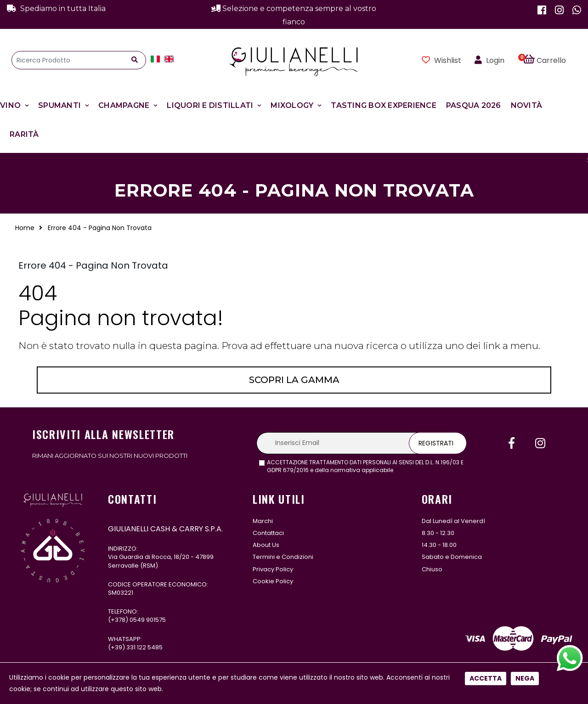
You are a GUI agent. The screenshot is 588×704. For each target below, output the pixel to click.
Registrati (436, 443)
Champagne (124, 105)
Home (25, 228)
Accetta (486, 306)
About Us (266, 545)
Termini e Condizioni (283, 557)
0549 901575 (148, 620)
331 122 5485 (144, 647)
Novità (527, 105)
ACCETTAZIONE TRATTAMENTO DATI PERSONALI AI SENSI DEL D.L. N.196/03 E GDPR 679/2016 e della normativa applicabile (365, 466)
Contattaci (268, 533)
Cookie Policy (273, 581)
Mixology (292, 105)
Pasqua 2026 (474, 105)
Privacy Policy (273, 569)
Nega (525, 306)
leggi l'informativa (420, 470)
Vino (10, 105)
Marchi (263, 521)
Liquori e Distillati (210, 105)
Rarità (24, 134)
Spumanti (59, 105)
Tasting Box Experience (384, 105)
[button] (550, 60)
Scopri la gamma (294, 380)
